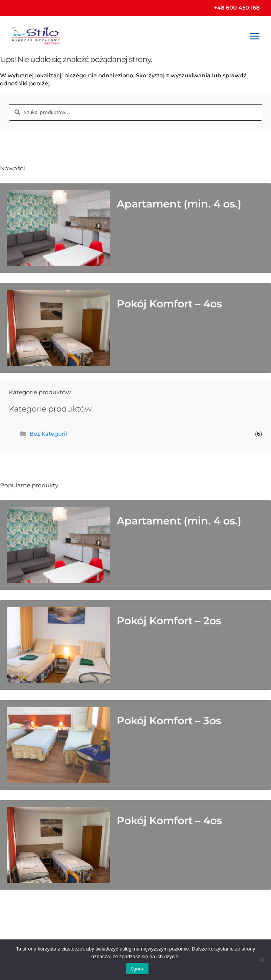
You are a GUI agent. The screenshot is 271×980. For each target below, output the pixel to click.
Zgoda (137, 969)
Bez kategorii (48, 434)
